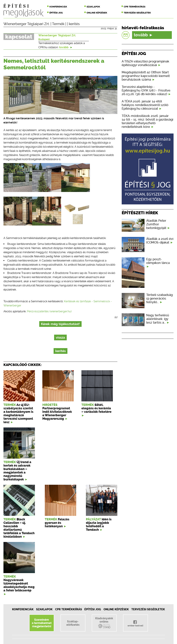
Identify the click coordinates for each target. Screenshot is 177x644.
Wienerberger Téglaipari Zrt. (27, 24)
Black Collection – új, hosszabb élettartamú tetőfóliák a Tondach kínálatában (19, 528)
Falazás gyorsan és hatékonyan (57, 523)
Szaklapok (93, 7)
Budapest (44, 39)
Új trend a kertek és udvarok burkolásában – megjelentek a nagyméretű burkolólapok (17, 471)
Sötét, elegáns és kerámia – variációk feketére (96, 408)
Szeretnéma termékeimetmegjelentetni (42, 623)
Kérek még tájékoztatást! (60, 324)
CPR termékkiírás (135, 7)
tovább (66, 47)
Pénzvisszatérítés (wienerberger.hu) (49, 311)
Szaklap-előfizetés (73, 623)
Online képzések (97, 13)
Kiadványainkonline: (104, 623)
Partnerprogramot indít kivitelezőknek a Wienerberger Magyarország (57, 413)
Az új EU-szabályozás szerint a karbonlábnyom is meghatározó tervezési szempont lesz (18, 413)
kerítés (74, 24)
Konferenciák (58, 7)
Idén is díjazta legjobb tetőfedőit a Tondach (99, 525)
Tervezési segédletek (137, 13)
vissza (60, 337)
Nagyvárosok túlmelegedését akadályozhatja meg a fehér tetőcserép (19, 585)
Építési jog (56, 13)
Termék (58, 24)
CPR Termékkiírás (69, 609)
